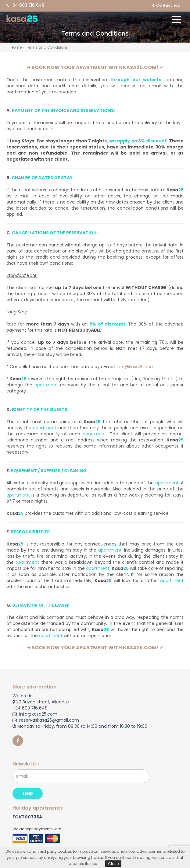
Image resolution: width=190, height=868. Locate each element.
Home (16, 47)
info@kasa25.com (136, 367)
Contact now (168, 5)
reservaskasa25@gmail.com (46, 720)
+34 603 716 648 (30, 708)
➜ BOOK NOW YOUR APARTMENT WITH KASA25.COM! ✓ (95, 67)
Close (113, 864)
